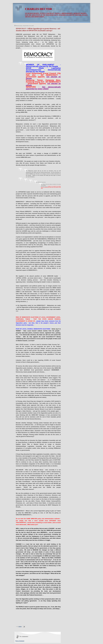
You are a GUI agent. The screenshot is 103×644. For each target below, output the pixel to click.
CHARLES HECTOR (39, 9)
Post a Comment (20, 641)
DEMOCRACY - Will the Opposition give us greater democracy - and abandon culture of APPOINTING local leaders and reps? (38, 30)
